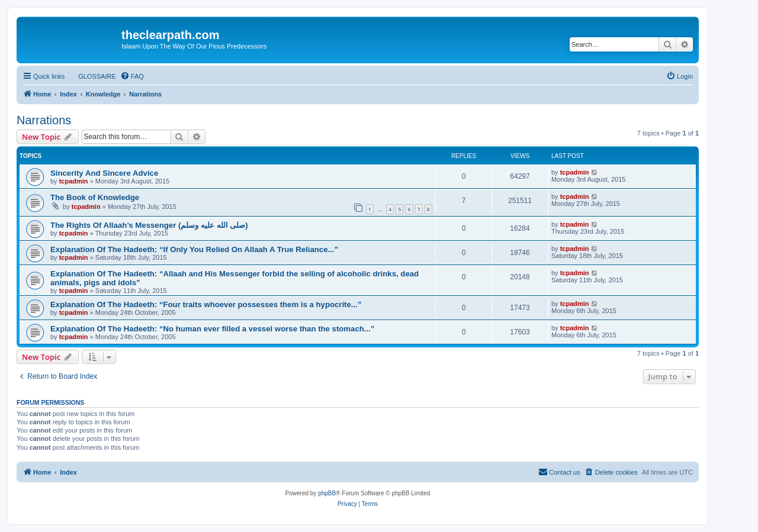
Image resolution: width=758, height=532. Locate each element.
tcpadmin (74, 181)
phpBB (327, 493)
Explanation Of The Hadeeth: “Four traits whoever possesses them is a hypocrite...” (206, 304)
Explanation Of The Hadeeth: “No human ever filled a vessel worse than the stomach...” (212, 329)
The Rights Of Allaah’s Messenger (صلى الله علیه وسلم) (149, 225)
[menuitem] (92, 76)
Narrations (44, 120)
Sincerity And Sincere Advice (104, 173)
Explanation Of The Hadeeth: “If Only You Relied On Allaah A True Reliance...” (194, 249)
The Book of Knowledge (95, 197)
